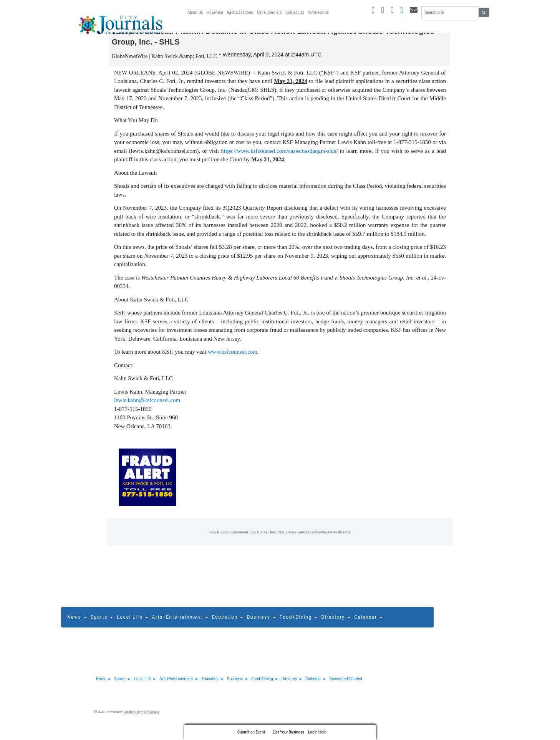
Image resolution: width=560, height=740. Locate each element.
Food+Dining (298, 623)
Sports (102, 623)
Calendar (368, 623)
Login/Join (317, 732)
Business (261, 623)
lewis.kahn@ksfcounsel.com (147, 407)
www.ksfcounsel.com (233, 358)
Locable (129, 718)
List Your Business (288, 732)
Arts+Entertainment (180, 623)
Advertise (215, 12)
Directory (336, 623)
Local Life (132, 623)
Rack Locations (240, 12)
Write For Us (318, 12)
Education (228, 623)
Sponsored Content (346, 685)
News (77, 623)
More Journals (269, 12)
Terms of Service (148, 718)
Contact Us (295, 12)
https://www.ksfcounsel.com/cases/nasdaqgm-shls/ (279, 157)
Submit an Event (251, 732)
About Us (195, 12)
